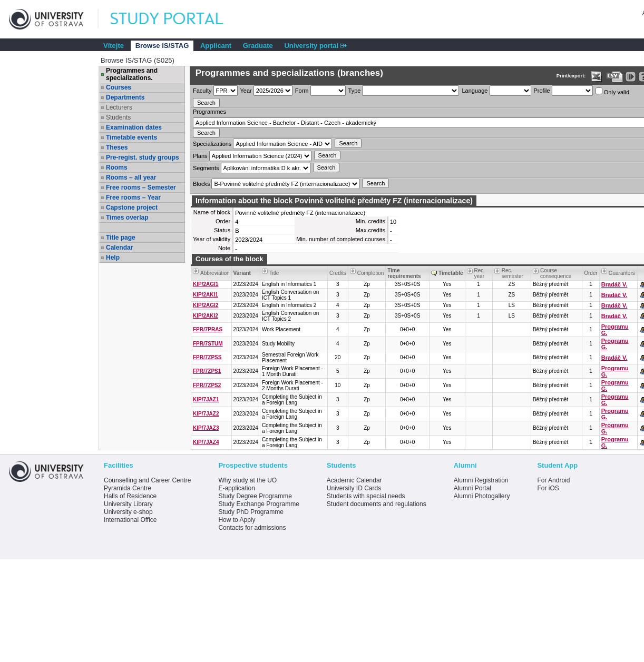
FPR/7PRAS (208, 329)
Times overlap (127, 218)
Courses (119, 87)
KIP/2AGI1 (206, 284)
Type (355, 91)
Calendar (119, 248)
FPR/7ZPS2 (207, 385)
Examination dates (134, 127)
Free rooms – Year (133, 197)
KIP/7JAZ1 (206, 399)
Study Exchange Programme (258, 504)
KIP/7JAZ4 (206, 442)
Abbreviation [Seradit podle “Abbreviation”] (215, 273)
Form (302, 91)
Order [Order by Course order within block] (591, 273)
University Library (128, 504)
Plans (200, 156)
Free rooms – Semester (141, 187)
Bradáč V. (614, 284)
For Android (553, 480)
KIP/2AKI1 (206, 295)
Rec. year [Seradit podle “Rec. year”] (480, 273)
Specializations (212, 144)
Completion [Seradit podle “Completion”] (371, 273)
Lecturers (119, 107)
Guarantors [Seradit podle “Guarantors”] (622, 273)
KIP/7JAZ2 (206, 414)
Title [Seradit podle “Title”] (274, 273)
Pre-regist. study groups (143, 157)
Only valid (612, 91)
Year (246, 91)
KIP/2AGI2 (206, 305)
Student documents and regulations (377, 504)
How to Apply (237, 520)
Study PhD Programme (251, 512)
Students (118, 117)
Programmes (209, 112)
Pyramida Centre (128, 488)
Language (475, 91)
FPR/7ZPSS (207, 357)
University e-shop (128, 512)
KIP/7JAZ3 (206, 428)
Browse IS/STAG (162, 46)
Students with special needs (366, 496)
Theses (117, 147)
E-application (236, 488)
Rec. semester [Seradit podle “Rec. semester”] (513, 273)
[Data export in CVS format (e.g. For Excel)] (615, 77)
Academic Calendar (354, 480)
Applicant (216, 46)
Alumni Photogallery (482, 496)
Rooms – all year (131, 177)
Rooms (117, 167)
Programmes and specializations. (132, 74)
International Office (130, 520)
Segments (206, 168)
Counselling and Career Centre (147, 480)
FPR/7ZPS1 (207, 371)
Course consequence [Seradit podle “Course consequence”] (556, 273)
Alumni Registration (481, 480)
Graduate (258, 46)
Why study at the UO (247, 480)
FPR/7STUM (208, 344)
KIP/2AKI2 (206, 316)
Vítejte (114, 46)
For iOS (548, 488)
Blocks (201, 184)
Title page (121, 238)
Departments (125, 97)
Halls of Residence (130, 496)
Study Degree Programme (255, 496)
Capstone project (132, 208)
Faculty (202, 91)
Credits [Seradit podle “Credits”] (338, 273)
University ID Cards (354, 488)
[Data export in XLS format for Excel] (596, 77)
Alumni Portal (472, 488)
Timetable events (131, 137)
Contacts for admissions (252, 528)
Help (113, 258)
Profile (542, 91)
